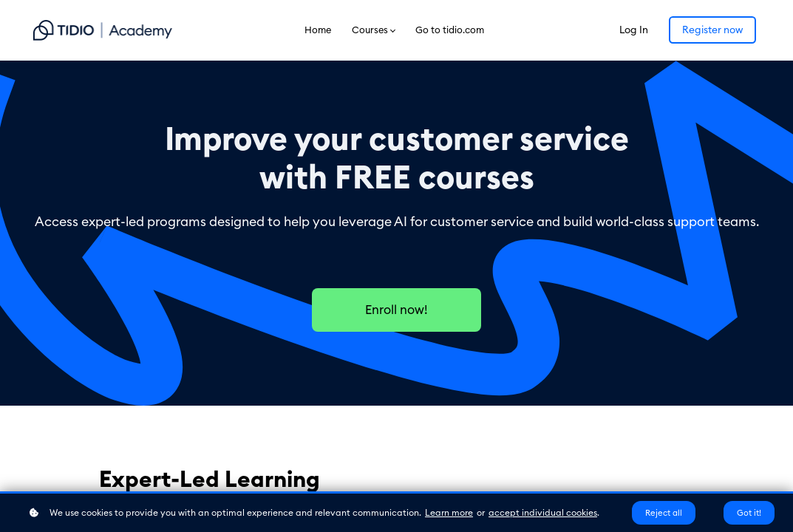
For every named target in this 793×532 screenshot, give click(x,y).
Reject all (664, 513)
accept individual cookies (543, 512)
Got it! (749, 513)
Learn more (449, 512)
